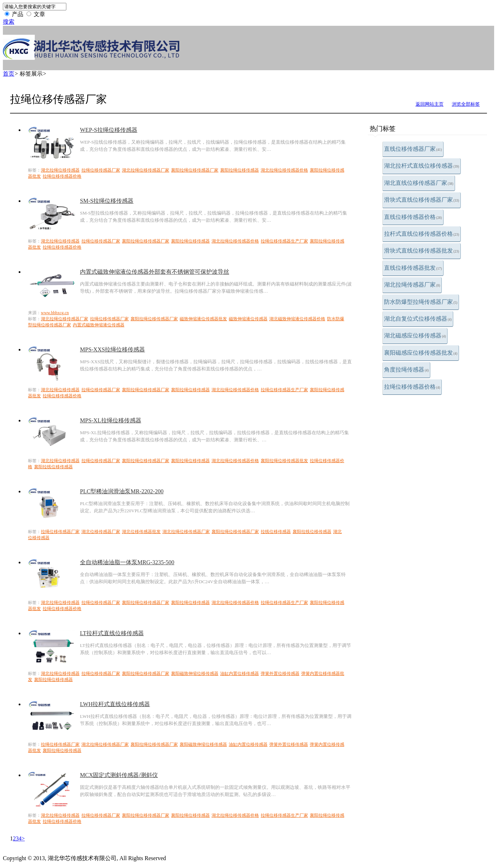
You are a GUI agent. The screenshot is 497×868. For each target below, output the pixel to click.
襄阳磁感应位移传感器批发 (421, 353)
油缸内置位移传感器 (240, 673)
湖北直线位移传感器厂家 (419, 183)
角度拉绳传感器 (406, 370)
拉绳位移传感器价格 (412, 387)
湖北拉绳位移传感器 (60, 170)
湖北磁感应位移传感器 (415, 335)
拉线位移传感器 (276, 532)
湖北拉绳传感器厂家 (412, 285)
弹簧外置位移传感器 (280, 673)
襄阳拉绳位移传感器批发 (284, 461)
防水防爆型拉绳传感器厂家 (421, 302)
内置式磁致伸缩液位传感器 (99, 325)
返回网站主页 (430, 104)
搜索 (9, 22)
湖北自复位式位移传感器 (418, 319)
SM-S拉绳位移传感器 (107, 201)
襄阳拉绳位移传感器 (240, 170)
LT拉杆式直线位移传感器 (112, 633)
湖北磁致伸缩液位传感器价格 (297, 319)
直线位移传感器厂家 (413, 149)
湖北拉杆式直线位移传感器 (422, 166)
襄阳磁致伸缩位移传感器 (195, 673)
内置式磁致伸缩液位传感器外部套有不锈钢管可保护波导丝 (155, 272)
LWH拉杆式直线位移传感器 (115, 704)
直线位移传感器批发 (413, 268)
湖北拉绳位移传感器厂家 (146, 170)
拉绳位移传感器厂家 (101, 170)
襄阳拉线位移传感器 (53, 467)
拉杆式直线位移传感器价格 (422, 234)
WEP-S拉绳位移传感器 (109, 130)
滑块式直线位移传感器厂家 (422, 200)
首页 (9, 74)
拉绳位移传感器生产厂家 (284, 241)
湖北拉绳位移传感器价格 (284, 170)
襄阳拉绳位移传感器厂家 (195, 170)
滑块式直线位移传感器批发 (422, 251)
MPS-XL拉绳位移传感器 (111, 420)
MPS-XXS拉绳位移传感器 (112, 349)
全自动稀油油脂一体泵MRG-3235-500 (127, 562)
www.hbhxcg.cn (55, 313)
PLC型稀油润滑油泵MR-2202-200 (122, 491)
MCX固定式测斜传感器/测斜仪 (119, 775)
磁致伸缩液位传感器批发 (203, 319)
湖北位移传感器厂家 (101, 532)
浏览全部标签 (466, 104)
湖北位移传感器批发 (141, 532)
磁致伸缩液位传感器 (248, 319)
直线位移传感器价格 (413, 217)
